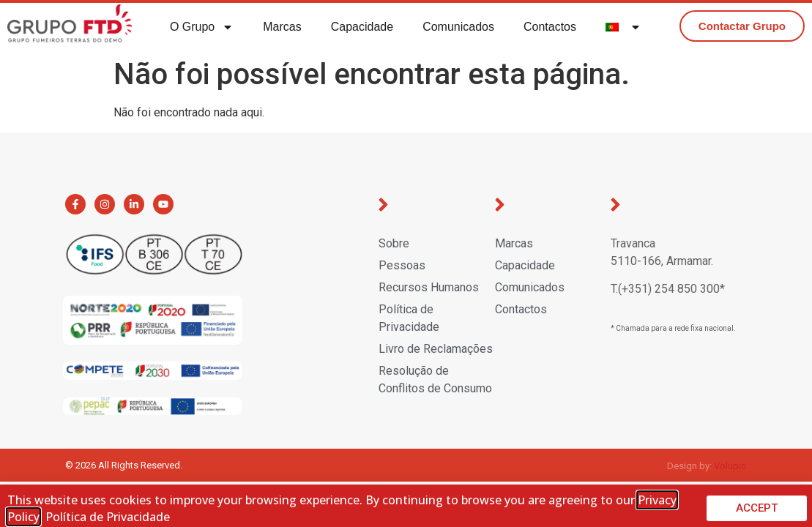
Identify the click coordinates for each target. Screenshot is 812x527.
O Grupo (202, 27)
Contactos (550, 27)
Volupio (730, 466)
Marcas (282, 27)
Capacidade (362, 27)
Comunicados (458, 27)
